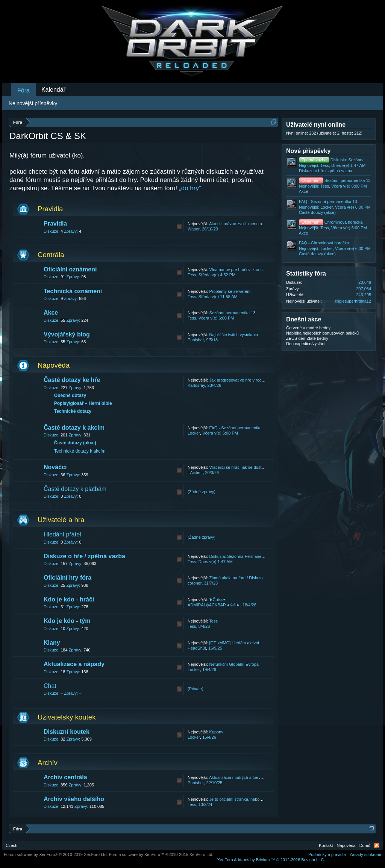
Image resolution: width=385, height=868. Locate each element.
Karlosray (196, 385)
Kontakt (326, 845)
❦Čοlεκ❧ (218, 600)
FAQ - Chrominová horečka (324, 243)
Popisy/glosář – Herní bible (83, 403)
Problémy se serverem (230, 291)
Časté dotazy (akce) (75, 443)
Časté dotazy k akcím (74, 428)
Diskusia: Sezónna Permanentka (239, 556)
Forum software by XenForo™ (161, 854)
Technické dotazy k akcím (80, 451)
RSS (179, 227)
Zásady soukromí (365, 854)
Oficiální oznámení (70, 269)
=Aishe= (195, 473)
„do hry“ (190, 188)
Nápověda (54, 365)
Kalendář (53, 90)
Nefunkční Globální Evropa (234, 664)
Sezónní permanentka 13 (232, 313)
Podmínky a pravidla (327, 854)
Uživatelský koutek (67, 717)
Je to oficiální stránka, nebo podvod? (243, 799)
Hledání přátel (62, 534)
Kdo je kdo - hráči (69, 599)
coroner (195, 583)
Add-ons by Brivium (271, 860)
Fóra (23, 90)
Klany (52, 643)
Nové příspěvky (308, 151)
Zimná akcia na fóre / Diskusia (237, 578)
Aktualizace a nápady (74, 664)
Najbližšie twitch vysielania (233, 335)
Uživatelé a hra (61, 520)
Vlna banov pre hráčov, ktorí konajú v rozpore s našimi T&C (263, 270)
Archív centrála (65, 777)
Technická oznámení (73, 291)
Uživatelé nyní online (316, 125)
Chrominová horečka (331, 222)
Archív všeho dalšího (74, 799)
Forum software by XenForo (56, 854)
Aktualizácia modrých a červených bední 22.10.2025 (257, 777)
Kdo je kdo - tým (67, 621)
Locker (194, 433)
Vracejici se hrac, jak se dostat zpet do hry (248, 467)
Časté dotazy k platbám (75, 489)
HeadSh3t (197, 648)
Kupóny (216, 732)
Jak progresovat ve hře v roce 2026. (242, 380)
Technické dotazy (73, 411)
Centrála (51, 255)
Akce (51, 313)
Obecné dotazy (70, 395)
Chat (50, 686)
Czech (11, 845)
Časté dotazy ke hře (72, 380)
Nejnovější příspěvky (33, 103)
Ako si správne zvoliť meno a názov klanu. (248, 224)
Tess (192, 275)
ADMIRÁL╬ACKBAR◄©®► (214, 605)
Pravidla (50, 209)
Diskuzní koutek (67, 732)
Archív (48, 763)
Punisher (196, 340)
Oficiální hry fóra (67, 578)
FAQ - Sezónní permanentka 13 (238, 428)
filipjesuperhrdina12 (353, 301)
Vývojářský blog (67, 334)
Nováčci (55, 467)
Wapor (194, 229)
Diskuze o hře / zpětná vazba (84, 556)
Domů (365, 845)
